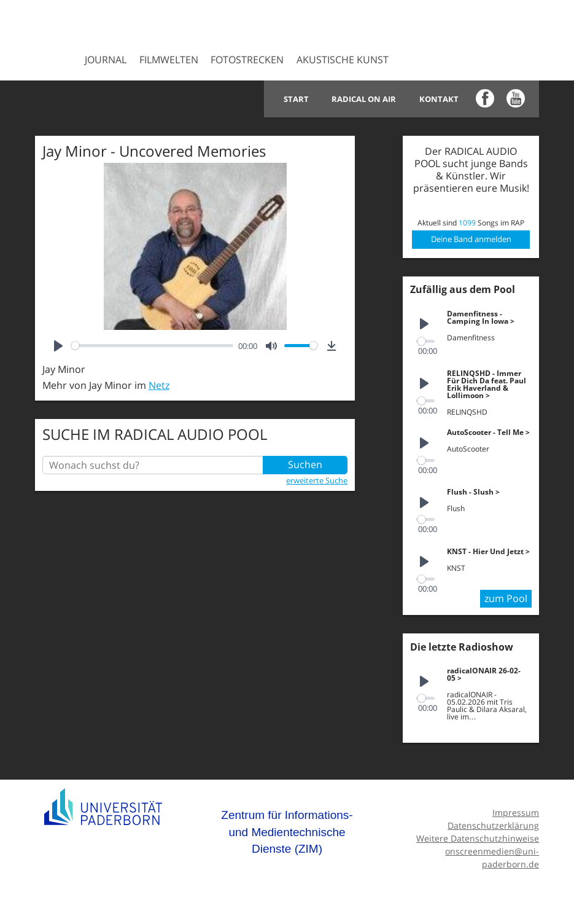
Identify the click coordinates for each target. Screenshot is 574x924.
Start (301, 99)
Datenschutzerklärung (493, 824)
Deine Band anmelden (471, 239)
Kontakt (440, 99)
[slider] (153, 346)
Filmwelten (169, 60)
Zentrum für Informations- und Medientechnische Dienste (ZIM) (287, 830)
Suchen (305, 465)
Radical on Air (367, 99)
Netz (159, 385)
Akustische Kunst (343, 60)
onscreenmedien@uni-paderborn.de (492, 855)
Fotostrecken (247, 60)
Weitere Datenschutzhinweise (478, 836)
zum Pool (506, 597)
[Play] (58, 346)
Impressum (516, 811)
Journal (106, 60)
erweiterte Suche (317, 480)
